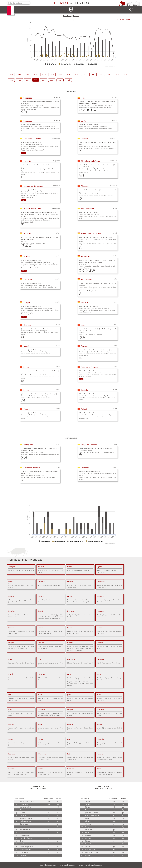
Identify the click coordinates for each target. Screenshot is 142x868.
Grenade (27, 325)
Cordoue (85, 346)
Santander (85, 256)
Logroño (85, 139)
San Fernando (87, 279)
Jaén (83, 98)
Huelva (27, 256)
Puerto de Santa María (91, 234)
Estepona (27, 302)
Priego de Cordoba (89, 445)
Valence (27, 409)
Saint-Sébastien (88, 209)
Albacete (85, 186)
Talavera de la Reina (32, 139)
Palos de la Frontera (90, 367)
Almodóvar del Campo (91, 161)
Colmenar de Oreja (32, 468)
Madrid (27, 346)
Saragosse (28, 98)
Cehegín (85, 409)
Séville (84, 121)
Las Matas (85, 468)
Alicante (27, 234)
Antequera (28, 445)
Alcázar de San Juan (32, 209)
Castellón (85, 390)
